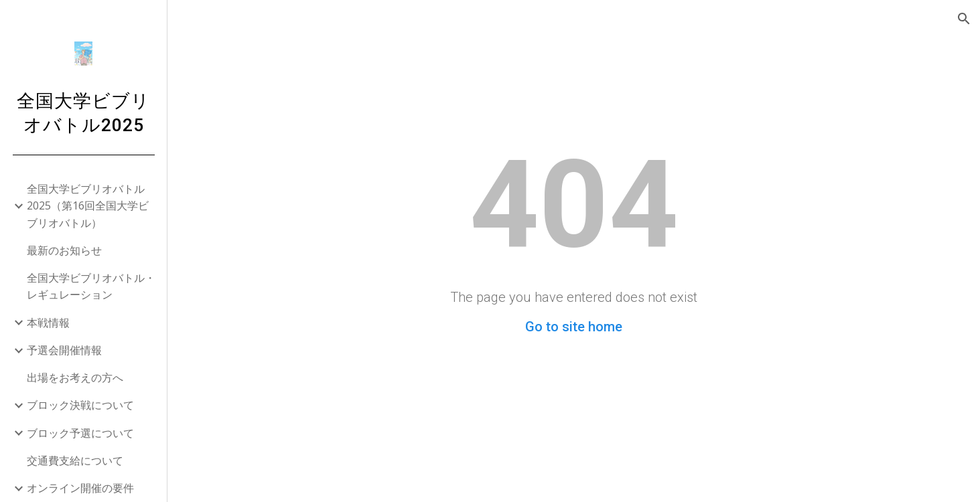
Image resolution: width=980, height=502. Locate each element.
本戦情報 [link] (48, 323)
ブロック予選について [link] (80, 433)
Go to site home (574, 327)
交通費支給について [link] (75, 461)
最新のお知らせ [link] (64, 250)
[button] (964, 19)
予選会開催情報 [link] (64, 350)
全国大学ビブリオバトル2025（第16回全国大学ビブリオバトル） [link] (88, 206)
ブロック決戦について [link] (80, 405)
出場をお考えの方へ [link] (75, 378)
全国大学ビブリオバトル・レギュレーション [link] (91, 286)
